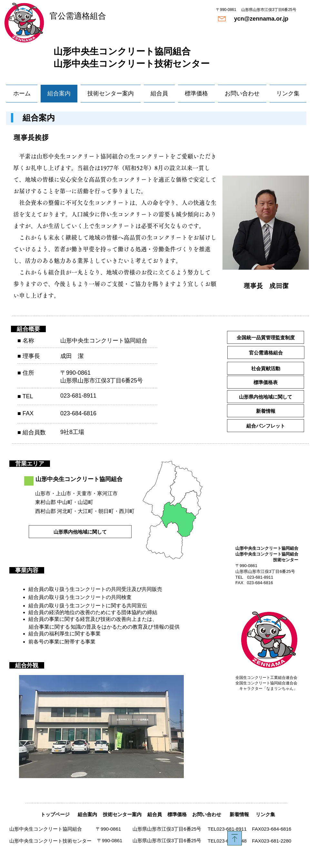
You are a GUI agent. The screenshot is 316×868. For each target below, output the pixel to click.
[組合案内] (87, 814)
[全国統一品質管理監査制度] (266, 337)
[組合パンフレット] (266, 426)
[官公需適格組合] (266, 352)
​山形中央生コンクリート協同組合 (122, 51)
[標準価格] (177, 814)
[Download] (235, 838)
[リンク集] (265, 814)
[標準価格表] (266, 382)
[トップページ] (55, 814)
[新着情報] (266, 411)
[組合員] (154, 814)
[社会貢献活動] (266, 368)
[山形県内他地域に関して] (266, 397)
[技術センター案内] (122, 814)
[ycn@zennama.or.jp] (261, 19)
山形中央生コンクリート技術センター (132, 64)
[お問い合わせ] (207, 814)
